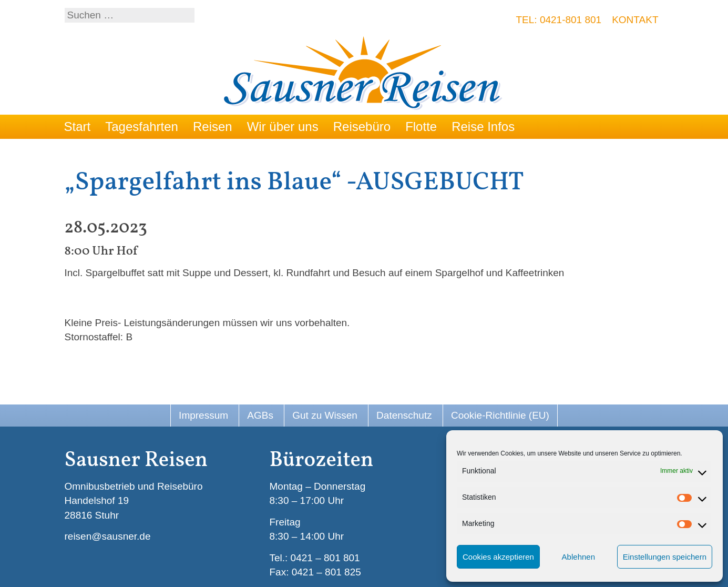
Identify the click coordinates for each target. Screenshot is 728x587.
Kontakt (635, 20)
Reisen (213, 126)
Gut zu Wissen (325, 415)
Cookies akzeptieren (498, 557)
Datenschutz (404, 415)
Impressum (203, 415)
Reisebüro (362, 126)
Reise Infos (483, 126)
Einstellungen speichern (665, 557)
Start (78, 126)
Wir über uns (283, 126)
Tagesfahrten (142, 126)
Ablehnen (578, 557)
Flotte (421, 126)
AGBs (260, 415)
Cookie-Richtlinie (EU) (500, 415)
